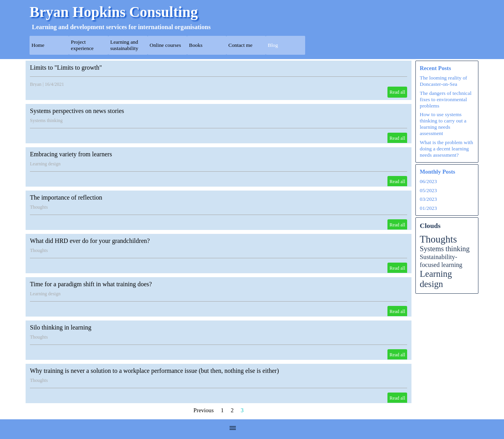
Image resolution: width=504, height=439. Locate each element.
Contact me (240, 45)
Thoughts (39, 207)
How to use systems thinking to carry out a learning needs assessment (443, 124)
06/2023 (428, 181)
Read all (397, 92)
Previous (203, 410)
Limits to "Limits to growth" (66, 68)
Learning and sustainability (124, 45)
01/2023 (428, 208)
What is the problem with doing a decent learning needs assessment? (446, 149)
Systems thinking (46, 120)
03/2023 (428, 199)
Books (196, 45)
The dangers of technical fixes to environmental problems (446, 99)
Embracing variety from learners (71, 154)
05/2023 (428, 190)
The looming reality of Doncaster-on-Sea (443, 81)
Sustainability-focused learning (441, 261)
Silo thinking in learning (61, 327)
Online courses (165, 45)
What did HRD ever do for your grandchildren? (90, 241)
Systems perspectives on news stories (77, 111)
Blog (273, 45)
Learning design (45, 164)
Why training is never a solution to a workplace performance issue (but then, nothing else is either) (154, 371)
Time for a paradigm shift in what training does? (91, 284)
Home (38, 45)
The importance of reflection (66, 197)
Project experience (82, 45)
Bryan (36, 84)
